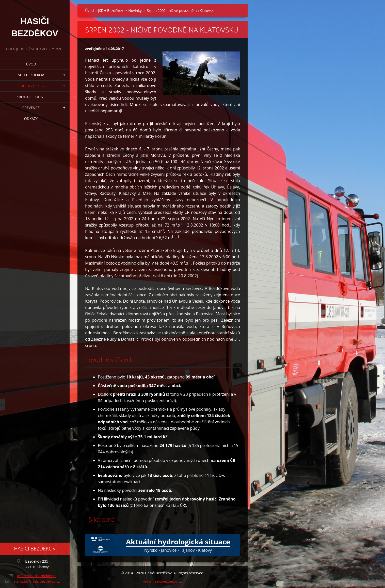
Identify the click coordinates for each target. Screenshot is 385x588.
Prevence (31, 108)
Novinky (135, 11)
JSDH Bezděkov (31, 86)
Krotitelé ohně (31, 97)
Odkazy (31, 119)
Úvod (31, 64)
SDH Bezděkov (31, 75)
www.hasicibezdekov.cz (163, 581)
